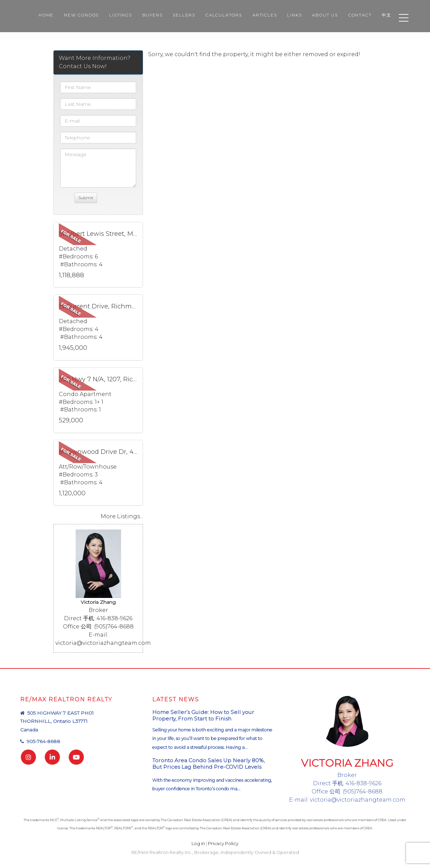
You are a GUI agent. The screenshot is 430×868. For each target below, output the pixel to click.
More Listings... (122, 516)
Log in (198, 843)
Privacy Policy (223, 843)
